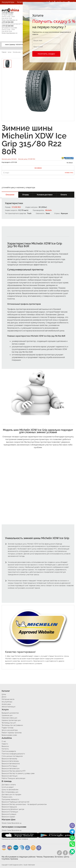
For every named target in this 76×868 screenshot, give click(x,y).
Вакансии (5, 746)
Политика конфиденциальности (13, 754)
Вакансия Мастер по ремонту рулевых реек (18, 773)
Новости (5, 744)
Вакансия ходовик (8, 817)
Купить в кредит (8, 787)
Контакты (5, 749)
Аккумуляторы (8, 2)
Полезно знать (7, 797)
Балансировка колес (9, 735)
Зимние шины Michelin (9, 159)
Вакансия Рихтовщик (9, 766)
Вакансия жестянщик (10, 776)
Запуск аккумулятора (10, 730)
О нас (4, 741)
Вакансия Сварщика (9, 807)
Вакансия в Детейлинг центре (13, 809)
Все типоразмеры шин (10, 792)
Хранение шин (7, 715)
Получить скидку (46, 54)
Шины (4, 694)
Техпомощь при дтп (9, 723)
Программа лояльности (10, 799)
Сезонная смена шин (9, 718)
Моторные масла (8, 699)
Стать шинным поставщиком (12, 756)
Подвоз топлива (8, 728)
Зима (48, 213)
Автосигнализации (10, 7)
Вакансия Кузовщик (9, 814)
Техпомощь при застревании (12, 725)
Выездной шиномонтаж (10, 713)
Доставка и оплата (9, 785)
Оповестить (69, 173)
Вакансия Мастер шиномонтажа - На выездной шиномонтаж (24, 804)
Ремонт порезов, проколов (12, 733)
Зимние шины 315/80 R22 (27, 159)
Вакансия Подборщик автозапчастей (15, 802)
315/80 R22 (16, 207)
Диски (4, 697)
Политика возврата (9, 751)
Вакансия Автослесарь (10, 761)
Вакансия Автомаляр (9, 759)
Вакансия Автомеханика (11, 764)
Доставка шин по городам (11, 794)
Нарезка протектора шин (11, 720)
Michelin (48, 210)
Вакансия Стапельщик (10, 812)
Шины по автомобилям (10, 790)
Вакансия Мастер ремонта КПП (14, 771)
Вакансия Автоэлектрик (11, 769)
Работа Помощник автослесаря (13, 778)
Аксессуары (22, 2)
